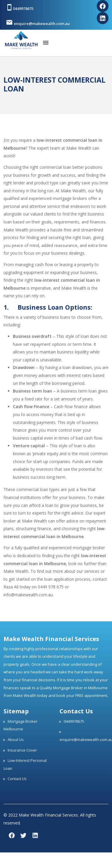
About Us (16, 740)
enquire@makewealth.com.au (38, 22)
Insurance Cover (22, 750)
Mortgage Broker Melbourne (21, 725)
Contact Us (17, 779)
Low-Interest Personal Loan (25, 764)
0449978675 (20, 7)
